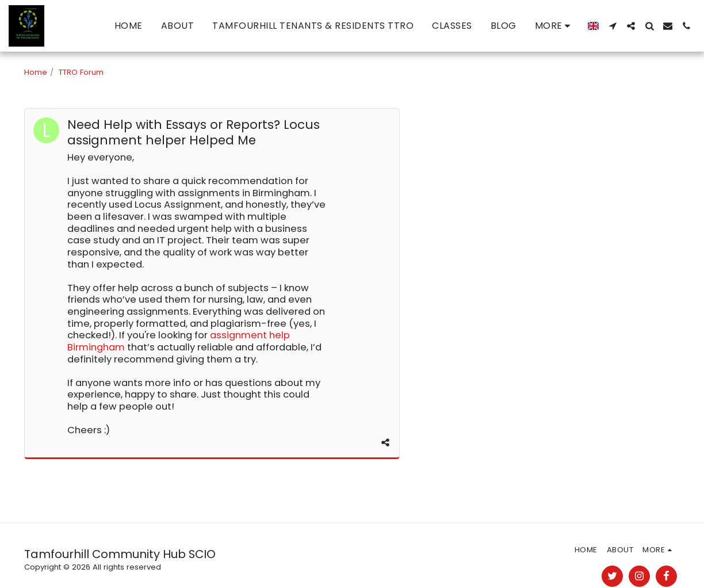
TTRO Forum (81, 72)
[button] (613, 26)
